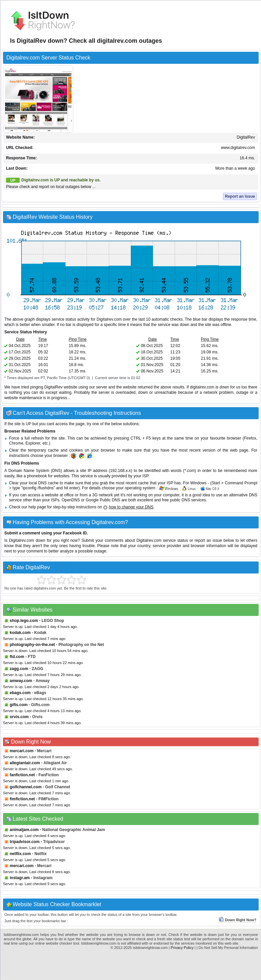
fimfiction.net (22, 799)
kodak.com (20, 633)
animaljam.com (24, 830)
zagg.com (19, 669)
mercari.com (22, 751)
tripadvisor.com (25, 842)
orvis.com (19, 717)
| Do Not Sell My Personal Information (227, 948)
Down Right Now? (237, 920)
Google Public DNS (103, 500)
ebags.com (20, 693)
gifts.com (19, 705)
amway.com (21, 681)
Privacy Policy (182, 948)
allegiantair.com (25, 763)
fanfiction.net (22, 775)
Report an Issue (240, 196)
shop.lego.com (24, 621)
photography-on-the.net (32, 645)
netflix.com (20, 854)
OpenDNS (71, 500)
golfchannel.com (26, 787)
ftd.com (17, 657)
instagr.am (20, 878)
